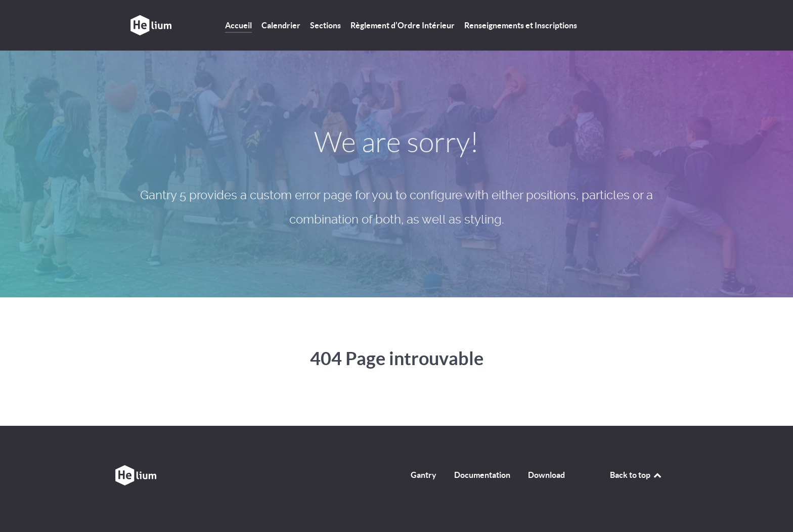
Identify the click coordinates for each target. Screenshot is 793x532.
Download (546, 475)
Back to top (636, 475)
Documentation (482, 475)
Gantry (424, 475)
